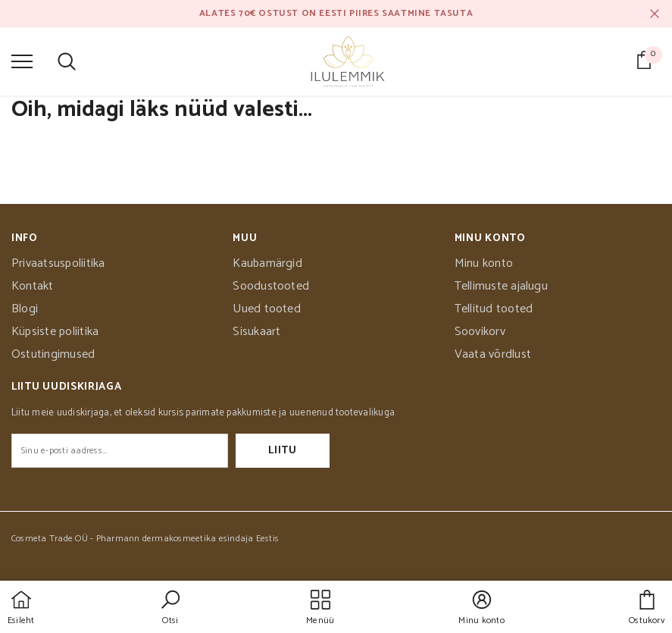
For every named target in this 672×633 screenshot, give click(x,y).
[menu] (22, 61)
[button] (170, 609)
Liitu (283, 451)
